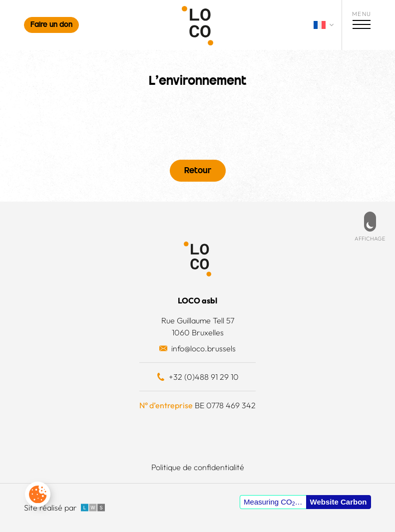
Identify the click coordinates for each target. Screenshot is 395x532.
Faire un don (51, 25)
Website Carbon (339, 502)
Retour (198, 171)
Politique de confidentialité (198, 467)
